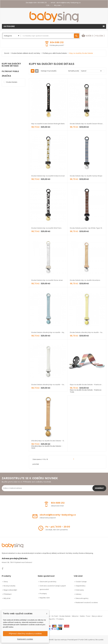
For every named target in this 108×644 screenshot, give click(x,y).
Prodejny (43, 594)
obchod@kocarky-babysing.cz (68, 3)
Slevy (6, 582)
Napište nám (45, 598)
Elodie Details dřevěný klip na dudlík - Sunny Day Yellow (87, 332)
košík (93, 35)
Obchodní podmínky (48, 582)
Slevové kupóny (82, 598)
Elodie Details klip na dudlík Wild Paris (46, 228)
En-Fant (55, 616)
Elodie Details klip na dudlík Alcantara (85, 280)
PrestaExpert (73, 640)
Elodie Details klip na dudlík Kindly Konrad (48, 176)
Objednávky (80, 586)
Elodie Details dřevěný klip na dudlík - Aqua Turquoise (48, 332)
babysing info (49, 619)
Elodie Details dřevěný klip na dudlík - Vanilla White (48, 385)
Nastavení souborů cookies (87, 603)
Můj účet (7, 598)
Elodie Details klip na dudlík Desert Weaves (87, 124)
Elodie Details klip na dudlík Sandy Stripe (86, 176)
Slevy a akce (97, 616)
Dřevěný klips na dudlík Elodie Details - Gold (48, 441)
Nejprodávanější (10, 590)
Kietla (82, 616)
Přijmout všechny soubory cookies (25, 634)
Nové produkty (9, 586)
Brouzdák (100, 640)
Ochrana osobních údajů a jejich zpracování (53, 588)
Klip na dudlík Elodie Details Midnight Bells (48, 124)
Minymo (75, 616)
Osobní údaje (81, 582)
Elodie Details (12, 82)
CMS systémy (89, 640)
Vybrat (92, 71)
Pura (88, 616)
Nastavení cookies (25, 639)
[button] (93, 36)
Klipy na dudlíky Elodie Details (11, 65)
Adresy (78, 594)
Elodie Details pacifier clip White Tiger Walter (87, 228)
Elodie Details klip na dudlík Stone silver (47, 280)
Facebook (3, 569)
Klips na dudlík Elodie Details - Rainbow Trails (87, 385)
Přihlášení (8, 594)
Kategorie (9, 26)
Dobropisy (80, 590)
